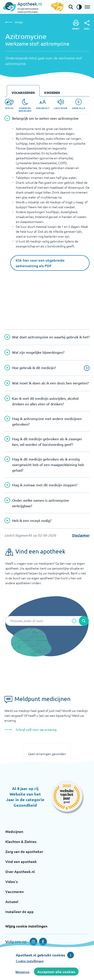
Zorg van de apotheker (24, 851)
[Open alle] (79, 104)
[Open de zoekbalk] (71, 7)
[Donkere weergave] (25, 105)
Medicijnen (14, 831)
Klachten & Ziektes (21, 841)
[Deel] (87, 25)
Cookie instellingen (30, 961)
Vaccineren (15, 891)
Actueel (12, 901)
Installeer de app (20, 911)
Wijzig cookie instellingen (26, 926)
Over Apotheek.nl (20, 871)
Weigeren (22, 972)
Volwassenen (23, 93)
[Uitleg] (9, 104)
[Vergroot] (43, 104)
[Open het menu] (87, 7)
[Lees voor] (61, 104)
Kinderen (52, 93)
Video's (11, 881)
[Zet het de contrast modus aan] (79, 7)
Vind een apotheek (21, 861)
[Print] (76, 25)
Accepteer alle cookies (56, 972)
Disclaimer (81, 535)
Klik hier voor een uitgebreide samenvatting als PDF (40, 263)
